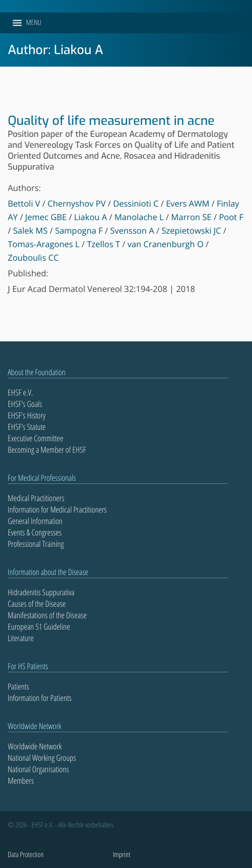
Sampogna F (79, 231)
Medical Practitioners (36, 498)
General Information (35, 521)
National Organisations (38, 769)
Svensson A (133, 231)
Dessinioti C (136, 203)
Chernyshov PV (77, 203)
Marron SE (192, 217)
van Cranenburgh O (166, 244)
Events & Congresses (35, 532)
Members (21, 781)
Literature (21, 638)
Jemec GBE (46, 217)
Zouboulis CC (33, 258)
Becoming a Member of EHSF (47, 450)
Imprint (122, 855)
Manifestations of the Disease (47, 615)
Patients (18, 686)
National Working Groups (42, 758)
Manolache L (139, 217)
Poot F (231, 217)
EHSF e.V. (20, 392)
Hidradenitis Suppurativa (41, 592)
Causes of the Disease (37, 604)
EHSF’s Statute (27, 427)
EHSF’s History (27, 415)
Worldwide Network (35, 746)
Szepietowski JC (191, 231)
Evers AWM (188, 203)
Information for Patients (40, 698)
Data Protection (26, 855)
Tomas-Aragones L (44, 244)
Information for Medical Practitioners (57, 509)
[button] (34, 23)
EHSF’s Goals (25, 404)
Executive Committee (36, 438)
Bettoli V (24, 203)
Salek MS (30, 231)
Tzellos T (104, 244)
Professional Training (36, 544)
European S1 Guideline (39, 627)
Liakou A (90, 217)
